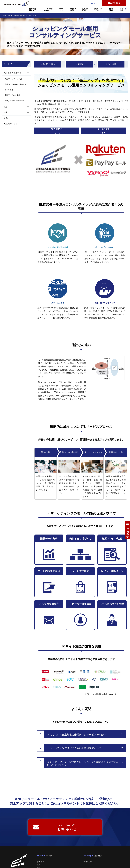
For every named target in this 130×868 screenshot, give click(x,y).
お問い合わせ (114, 3)
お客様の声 (85, 10)
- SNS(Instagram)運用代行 (14, 101)
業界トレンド (98, 10)
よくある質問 (116, 64)
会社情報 (111, 10)
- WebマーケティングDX (13, 79)
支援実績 (86, 64)
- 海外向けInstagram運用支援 (15, 84)
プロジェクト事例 (48, 10)
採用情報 (122, 10)
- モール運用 (8, 90)
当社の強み (73, 10)
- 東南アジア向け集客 (12, 95)
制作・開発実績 (33, 10)
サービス (61, 10)
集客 (39, 865)
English (92, 3)
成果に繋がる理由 (52, 64)
